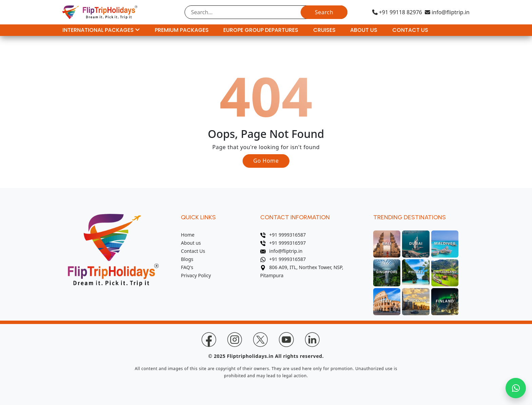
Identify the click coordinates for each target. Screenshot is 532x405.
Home (188, 235)
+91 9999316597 (283, 243)
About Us (364, 30)
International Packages (101, 30)
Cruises (324, 30)
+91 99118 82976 (397, 12)
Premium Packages (182, 30)
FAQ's (187, 267)
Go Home (266, 161)
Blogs (187, 259)
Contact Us (410, 30)
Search (324, 12)
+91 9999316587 (283, 235)
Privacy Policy (196, 275)
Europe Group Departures (261, 30)
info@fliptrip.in (447, 12)
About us (191, 243)
